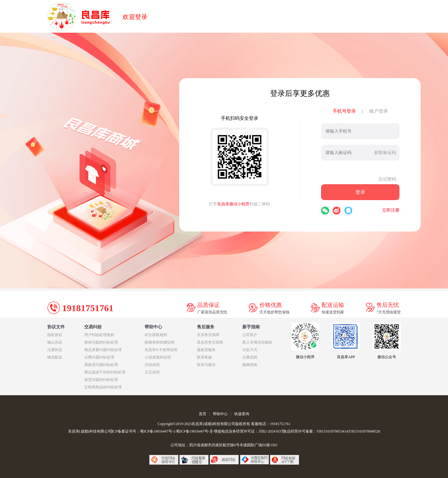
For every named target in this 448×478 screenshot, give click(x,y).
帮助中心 (220, 414)
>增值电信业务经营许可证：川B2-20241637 (247, 431)
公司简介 (250, 335)
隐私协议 (55, 335)
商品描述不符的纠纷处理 (105, 372)
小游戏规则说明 (158, 357)
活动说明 (152, 365)
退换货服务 (206, 350)
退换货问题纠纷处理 (101, 365)
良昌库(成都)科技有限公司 (90, 431)
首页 (203, 414)
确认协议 (55, 342)
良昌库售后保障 (210, 342)
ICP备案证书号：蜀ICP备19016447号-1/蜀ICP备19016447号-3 (162, 431)
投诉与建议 (206, 365)
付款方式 (250, 350)
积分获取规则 (156, 335)
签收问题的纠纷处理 (101, 342)
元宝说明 (152, 372)
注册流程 (250, 357)
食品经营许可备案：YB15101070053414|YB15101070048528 (332, 431)
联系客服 (204, 357)
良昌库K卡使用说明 (161, 350)
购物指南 (250, 365)
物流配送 (55, 357)
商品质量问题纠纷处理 (103, 350)
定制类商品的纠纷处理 (103, 387)
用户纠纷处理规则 (99, 335)
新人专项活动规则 (257, 342)
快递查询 (242, 414)
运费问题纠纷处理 (99, 357)
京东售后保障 (208, 335)
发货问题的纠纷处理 (101, 380)
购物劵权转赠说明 (160, 342)
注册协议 (55, 350)
